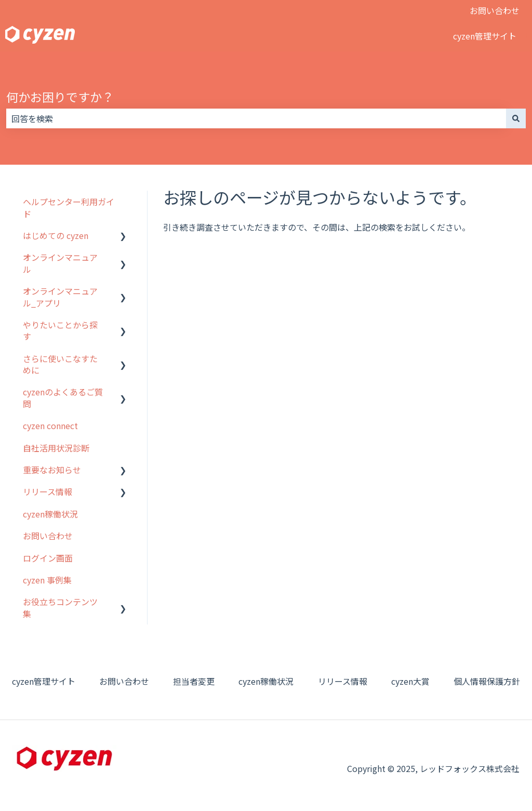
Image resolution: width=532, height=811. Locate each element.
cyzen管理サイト (485, 36)
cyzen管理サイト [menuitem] (44, 681)
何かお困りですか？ (60, 97)
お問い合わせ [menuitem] (48, 536)
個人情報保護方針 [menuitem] (487, 681)
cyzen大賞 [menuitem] (410, 681)
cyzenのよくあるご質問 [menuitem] (63, 397)
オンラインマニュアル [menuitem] (60, 263)
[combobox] (256, 118)
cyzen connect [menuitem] (50, 426)
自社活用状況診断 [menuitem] (56, 448)
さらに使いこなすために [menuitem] (60, 364)
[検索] (516, 118)
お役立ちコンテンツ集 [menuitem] (60, 607)
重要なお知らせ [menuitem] (52, 470)
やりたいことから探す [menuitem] (60, 330)
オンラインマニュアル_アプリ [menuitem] (60, 297)
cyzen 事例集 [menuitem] (47, 580)
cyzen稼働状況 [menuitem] (50, 514)
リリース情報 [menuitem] (48, 491)
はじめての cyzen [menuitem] (56, 235)
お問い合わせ (495, 10)
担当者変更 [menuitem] (194, 681)
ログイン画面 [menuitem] (48, 558)
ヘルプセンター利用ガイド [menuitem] (69, 207)
